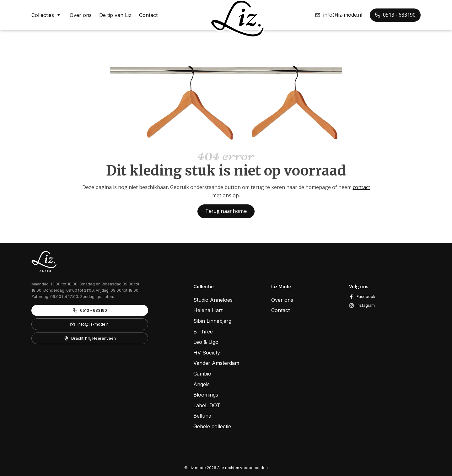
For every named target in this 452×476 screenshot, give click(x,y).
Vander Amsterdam (216, 363)
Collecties (47, 15)
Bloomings (206, 395)
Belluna (202, 416)
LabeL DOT (207, 405)
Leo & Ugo (206, 342)
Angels (202, 384)
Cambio (202, 374)
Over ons (81, 15)
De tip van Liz (115, 15)
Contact (148, 15)
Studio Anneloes (213, 300)
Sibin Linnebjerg (212, 321)
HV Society (207, 353)
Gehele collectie (212, 426)
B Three (203, 332)
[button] (339, 15)
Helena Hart (208, 310)
